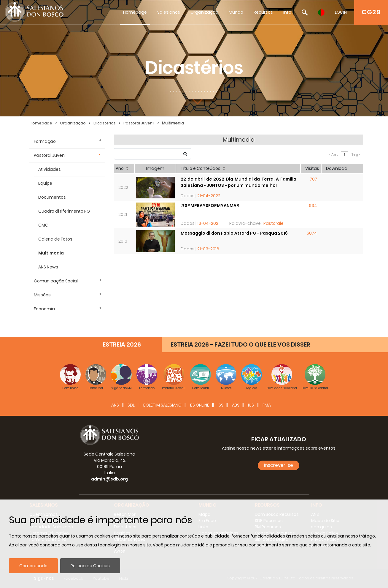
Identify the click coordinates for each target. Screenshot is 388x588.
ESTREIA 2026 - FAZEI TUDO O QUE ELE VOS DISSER (240, 344)
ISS (221, 405)
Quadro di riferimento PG (64, 211)
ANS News (48, 267)
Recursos (263, 12)
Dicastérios (105, 123)
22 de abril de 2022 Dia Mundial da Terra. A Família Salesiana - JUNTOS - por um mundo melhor (238, 182)
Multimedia (173, 123)
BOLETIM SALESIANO (162, 405)
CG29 (371, 12)
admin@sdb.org (109, 479)
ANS (115, 405)
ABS (236, 405)
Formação (45, 141)
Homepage (135, 12)
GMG (43, 225)
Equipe (45, 183)
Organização (204, 12)
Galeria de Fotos (55, 239)
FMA (267, 405)
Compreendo (33, 566)
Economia (44, 309)
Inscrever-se (279, 465)
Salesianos (169, 12)
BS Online (200, 405)
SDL (131, 405)
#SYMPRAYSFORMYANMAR (210, 206)
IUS (251, 405)
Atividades (50, 169)
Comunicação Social (56, 281)
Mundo (236, 12)
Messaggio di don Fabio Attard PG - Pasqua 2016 (234, 233)
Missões (42, 295)
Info (287, 12)
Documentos (52, 197)
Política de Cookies (90, 566)
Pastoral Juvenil (139, 123)
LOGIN (341, 12)
